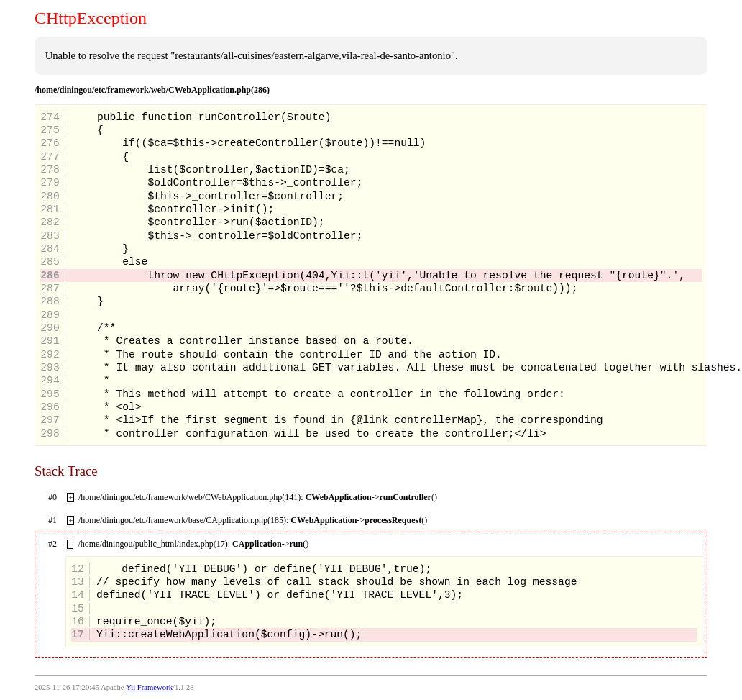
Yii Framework (149, 687)
